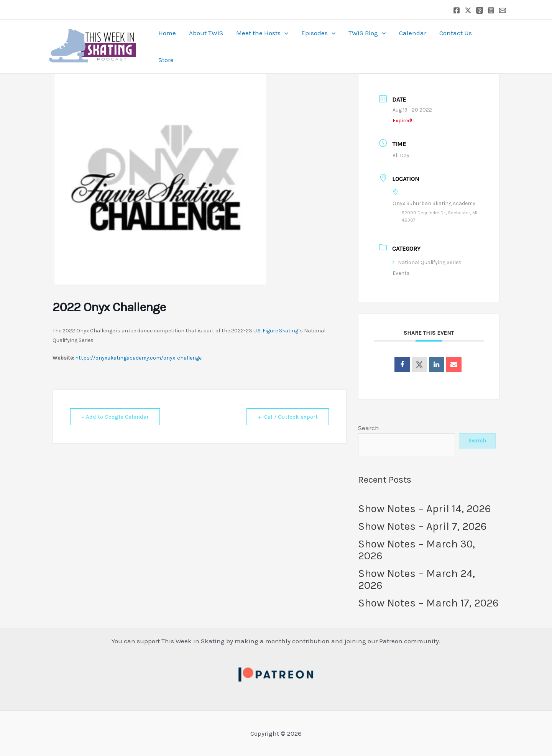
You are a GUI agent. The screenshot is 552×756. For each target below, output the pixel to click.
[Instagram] (491, 10)
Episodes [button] (318, 33)
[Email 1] (503, 10)
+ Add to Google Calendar (115, 417)
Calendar (413, 33)
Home (167, 33)
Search (369, 428)
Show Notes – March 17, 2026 (428, 603)
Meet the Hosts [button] (262, 33)
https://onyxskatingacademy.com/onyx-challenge (138, 358)
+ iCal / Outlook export (288, 417)
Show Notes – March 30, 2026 (416, 550)
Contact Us (456, 33)
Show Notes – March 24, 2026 (416, 579)
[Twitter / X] (468, 10)
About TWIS (206, 33)
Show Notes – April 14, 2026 (425, 509)
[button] (284, 33)
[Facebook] (457, 10)
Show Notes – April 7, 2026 (422, 526)
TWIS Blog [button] (367, 33)
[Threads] (480, 10)
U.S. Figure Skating (276, 331)
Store (166, 60)
